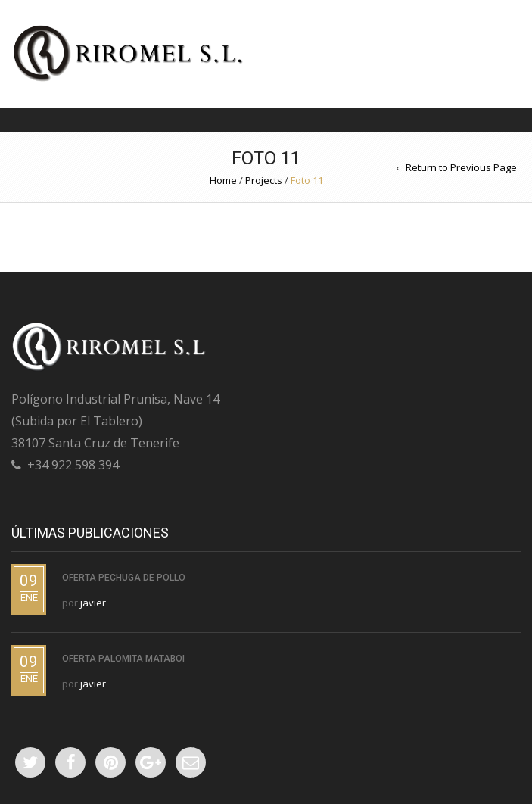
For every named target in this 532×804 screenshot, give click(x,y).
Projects (264, 180)
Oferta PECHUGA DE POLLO (124, 578)
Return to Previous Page (461, 167)
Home (223, 180)
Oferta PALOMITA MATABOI (123, 659)
